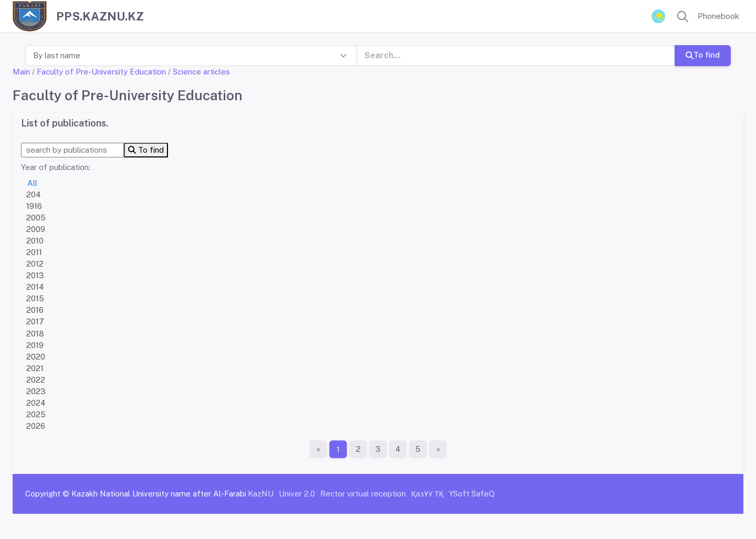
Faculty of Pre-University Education (101, 72)
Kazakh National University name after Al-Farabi (159, 494)
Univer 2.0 (297, 494)
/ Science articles (199, 72)
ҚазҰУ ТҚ (427, 494)
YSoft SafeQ (472, 494)
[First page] (318, 449)
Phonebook (718, 16)
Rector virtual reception (363, 494)
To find (703, 55)
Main (21, 72)
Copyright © (47, 494)
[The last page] (438, 449)
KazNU (261, 494)
